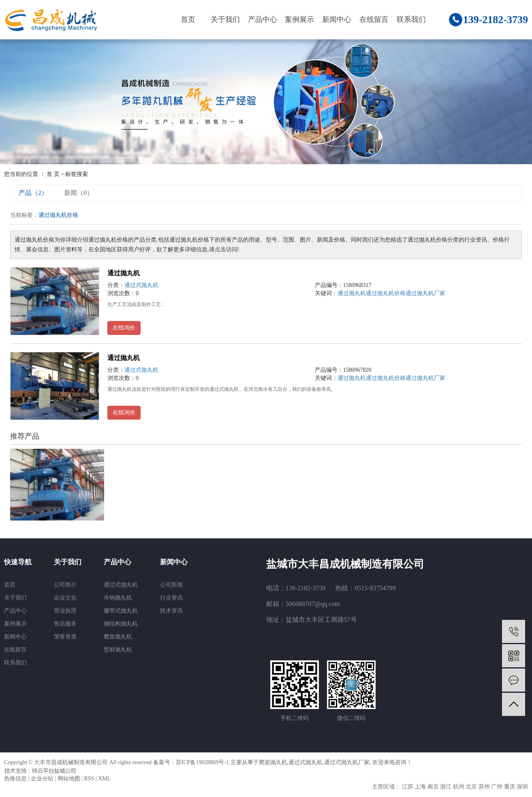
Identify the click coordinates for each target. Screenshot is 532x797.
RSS (89, 779)
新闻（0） (79, 193)
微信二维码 (351, 718)
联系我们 (411, 19)
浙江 (446, 787)
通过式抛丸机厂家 (347, 762)
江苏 (408, 787)
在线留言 (374, 19)
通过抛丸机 (124, 273)
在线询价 (124, 328)
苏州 (484, 787)
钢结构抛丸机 (121, 624)
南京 (433, 787)
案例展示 (299, 19)
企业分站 (42, 779)
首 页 (53, 174)
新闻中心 (337, 19)
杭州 (459, 787)
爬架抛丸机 (118, 637)
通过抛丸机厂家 (425, 293)
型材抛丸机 (118, 650)
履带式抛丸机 (121, 611)
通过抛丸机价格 (386, 293)
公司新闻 (171, 585)
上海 (420, 787)
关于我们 (225, 19)
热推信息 (15, 779)
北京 (471, 787)
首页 (188, 19)
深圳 (522, 787)
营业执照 (65, 611)
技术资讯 (171, 611)
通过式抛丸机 (141, 285)
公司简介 (65, 585)
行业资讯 (171, 598)
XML (104, 779)
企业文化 (65, 598)
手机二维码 (295, 718)
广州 (497, 787)
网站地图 (69, 779)
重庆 (510, 787)
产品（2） (33, 193)
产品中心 (263, 19)
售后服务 (65, 624)
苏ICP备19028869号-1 (202, 762)
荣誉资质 (65, 637)
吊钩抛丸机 (118, 598)
